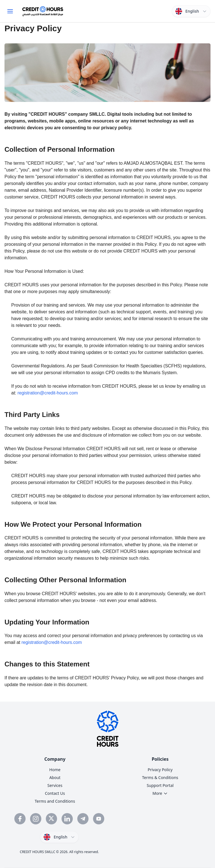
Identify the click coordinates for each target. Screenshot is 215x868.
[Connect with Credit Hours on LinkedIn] (67, 819)
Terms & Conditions (160, 777)
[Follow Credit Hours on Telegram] (83, 819)
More (160, 793)
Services (55, 785)
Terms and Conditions (55, 801)
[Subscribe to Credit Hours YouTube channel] (99, 819)
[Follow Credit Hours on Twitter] (51, 819)
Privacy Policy (160, 770)
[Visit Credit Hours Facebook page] (20, 819)
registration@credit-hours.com (48, 393)
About (55, 777)
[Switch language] (191, 11)
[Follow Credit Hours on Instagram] (36, 819)
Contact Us (55, 793)
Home (55, 770)
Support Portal (160, 785)
